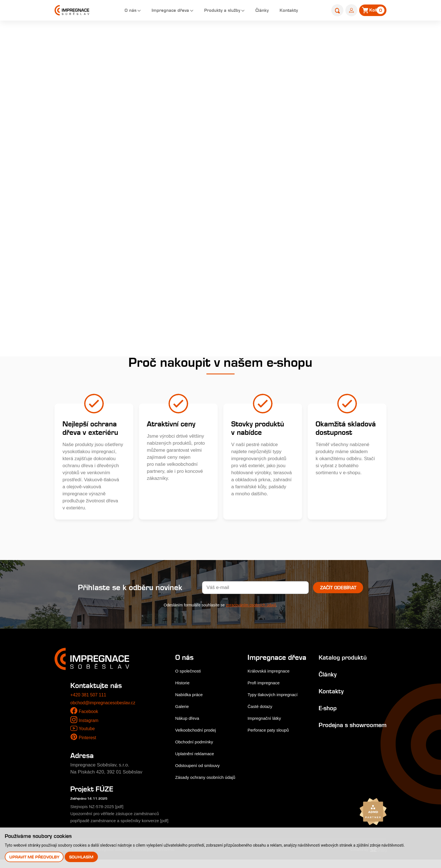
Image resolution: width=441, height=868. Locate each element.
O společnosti (190, 672)
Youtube (87, 730)
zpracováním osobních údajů (251, 606)
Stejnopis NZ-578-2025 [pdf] (100, 808)
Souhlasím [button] (82, 857)
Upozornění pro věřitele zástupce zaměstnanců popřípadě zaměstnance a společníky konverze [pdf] (120, 822)
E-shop (188, 36)
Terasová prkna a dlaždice (88, 92)
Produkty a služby (218, 11)
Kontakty (289, 11)
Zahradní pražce (78, 133)
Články (261, 11)
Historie (183, 684)
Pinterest (88, 739)
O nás (119, 11)
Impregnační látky (266, 728)
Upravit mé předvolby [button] (35, 857)
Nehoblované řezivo (81, 215)
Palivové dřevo (76, 277)
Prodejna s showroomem (331, 730)
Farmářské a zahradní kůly (88, 194)
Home (169, 36)
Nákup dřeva (189, 719)
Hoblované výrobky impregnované (81, 153)
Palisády (209, 36)
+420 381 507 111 (90, 696)
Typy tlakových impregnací (275, 704)
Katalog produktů (338, 658)
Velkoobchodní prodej (198, 731)
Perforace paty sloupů (270, 739)
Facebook (89, 713)
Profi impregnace (265, 692)
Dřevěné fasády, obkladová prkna (89, 112)
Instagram (89, 722)
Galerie (183, 708)
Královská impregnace (271, 680)
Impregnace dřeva (162, 11)
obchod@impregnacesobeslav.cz (105, 704)
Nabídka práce (191, 696)
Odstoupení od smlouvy (200, 767)
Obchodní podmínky (197, 743)
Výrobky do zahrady (81, 236)
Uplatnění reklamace (197, 755)
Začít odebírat (338, 589)
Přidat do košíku (346, 236)
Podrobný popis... (269, 119)
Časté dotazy (261, 716)
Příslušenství (74, 256)
